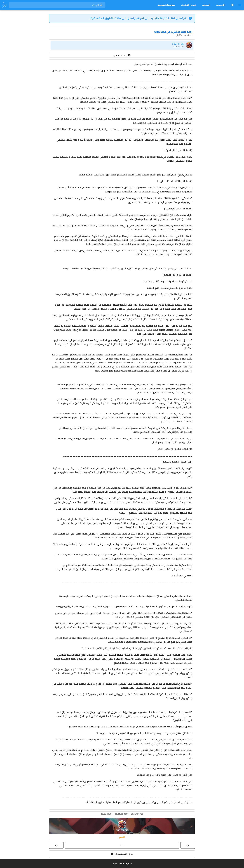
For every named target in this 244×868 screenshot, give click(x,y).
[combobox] (57, 5)
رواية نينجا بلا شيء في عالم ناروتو (173, 32)
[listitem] (122, 45)
